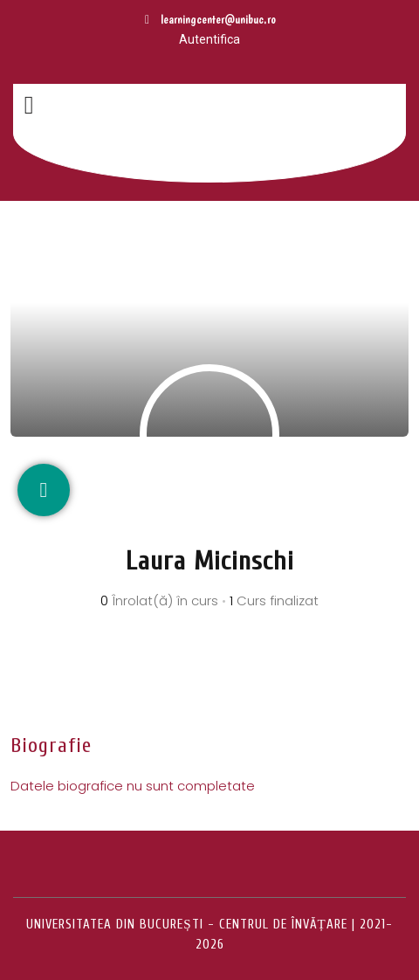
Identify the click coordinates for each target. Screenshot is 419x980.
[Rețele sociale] (44, 490)
